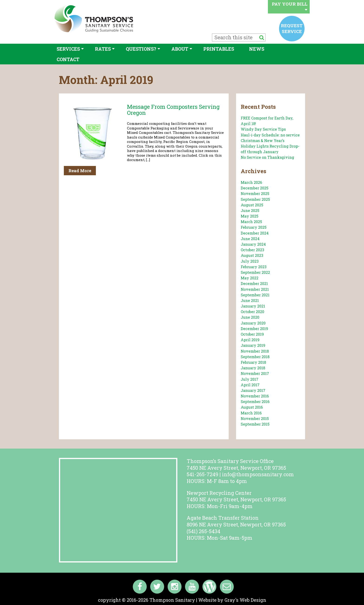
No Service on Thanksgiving (267, 157)
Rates (103, 49)
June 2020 (250, 317)
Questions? (141, 49)
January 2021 (253, 306)
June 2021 (250, 300)
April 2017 (250, 385)
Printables (219, 49)
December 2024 (255, 233)
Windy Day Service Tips (263, 129)
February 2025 (254, 227)
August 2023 (252, 255)
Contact (68, 59)
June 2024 (250, 239)
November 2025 (255, 193)
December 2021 (254, 283)
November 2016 (255, 396)
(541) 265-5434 (203, 531)
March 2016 (251, 413)
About (180, 49)
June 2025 (250, 210)
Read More (80, 171)
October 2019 (252, 334)
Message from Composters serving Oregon (173, 110)
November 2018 (255, 351)
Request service (292, 28)
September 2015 (255, 424)
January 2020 (253, 323)
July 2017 (250, 379)
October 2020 (252, 312)
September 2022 (255, 272)
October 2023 (252, 250)
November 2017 (255, 373)
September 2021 (255, 295)
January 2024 (253, 244)
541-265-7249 (202, 474)
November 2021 (255, 289)
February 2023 (254, 267)
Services (68, 49)
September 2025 (255, 199)
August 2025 (252, 205)
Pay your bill (290, 6)
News (257, 49)
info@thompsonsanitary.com (258, 474)
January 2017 (253, 390)
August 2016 (252, 407)
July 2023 (250, 261)
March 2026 (251, 182)
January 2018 (253, 368)
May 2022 (250, 278)
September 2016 (255, 402)
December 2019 (254, 329)
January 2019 (253, 345)
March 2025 (251, 222)
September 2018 (255, 357)
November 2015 (255, 418)
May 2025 (250, 216)
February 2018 (253, 362)
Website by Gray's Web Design (232, 600)
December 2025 (255, 188)
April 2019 (250, 340)
